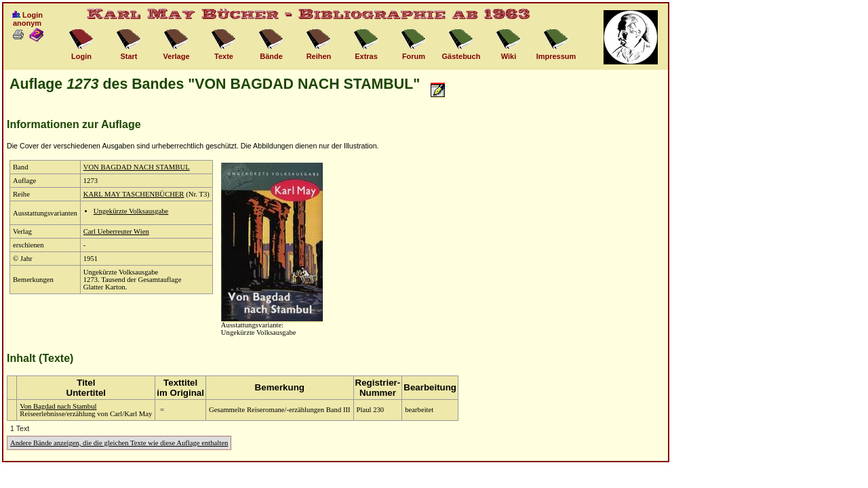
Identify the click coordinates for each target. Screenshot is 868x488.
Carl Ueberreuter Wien (116, 231)
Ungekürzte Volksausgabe (131, 211)
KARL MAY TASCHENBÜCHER (134, 194)
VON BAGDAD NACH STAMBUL (137, 167)
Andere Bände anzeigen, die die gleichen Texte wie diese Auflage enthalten (119, 443)
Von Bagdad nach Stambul (58, 406)
